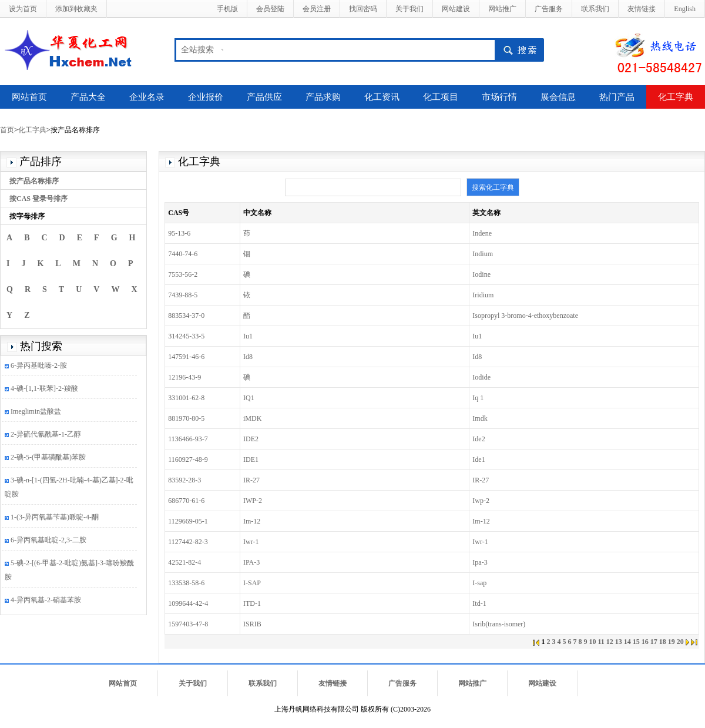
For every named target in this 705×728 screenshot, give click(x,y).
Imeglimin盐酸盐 (36, 412)
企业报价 (206, 97)
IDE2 (251, 439)
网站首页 (29, 97)
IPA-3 (251, 562)
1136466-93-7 (188, 439)
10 (592, 642)
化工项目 (441, 97)
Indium (483, 254)
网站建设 (456, 9)
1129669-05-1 (188, 521)
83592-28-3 (184, 480)
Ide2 (479, 439)
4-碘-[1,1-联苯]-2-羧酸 (44, 390)
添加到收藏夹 (76, 9)
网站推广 (502, 9)
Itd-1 (479, 603)
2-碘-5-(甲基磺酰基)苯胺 (48, 458)
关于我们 (409, 9)
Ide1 (479, 459)
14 (627, 642)
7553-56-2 (183, 274)
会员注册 (317, 9)
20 (680, 642)
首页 (7, 130)
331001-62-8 (186, 398)
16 (645, 642)
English (685, 9)
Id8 (248, 357)
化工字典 (676, 97)
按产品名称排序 (34, 181)
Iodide (481, 377)
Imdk (480, 418)
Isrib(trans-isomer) (499, 624)
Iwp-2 (481, 501)
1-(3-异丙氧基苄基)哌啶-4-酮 (55, 518)
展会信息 (558, 97)
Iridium (483, 295)
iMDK (252, 418)
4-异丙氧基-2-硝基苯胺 (46, 601)
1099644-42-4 (188, 603)
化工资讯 (382, 97)
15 (636, 642)
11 (601, 642)
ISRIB (252, 624)
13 (619, 642)
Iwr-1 (251, 542)
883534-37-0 (186, 316)
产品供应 (264, 97)
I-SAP (252, 583)
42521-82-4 (184, 562)
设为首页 (23, 9)
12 (610, 642)
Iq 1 (478, 398)
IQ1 (249, 398)
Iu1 (248, 336)
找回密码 (363, 9)
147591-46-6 (186, 357)
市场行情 (499, 97)
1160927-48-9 (188, 459)
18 (663, 642)
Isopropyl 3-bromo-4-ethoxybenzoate (525, 316)
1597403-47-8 (188, 624)
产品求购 (323, 97)
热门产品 (617, 97)
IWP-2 (253, 501)
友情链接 (642, 9)
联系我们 (595, 9)
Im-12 (252, 521)
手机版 (227, 9)
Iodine (481, 274)
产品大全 (88, 97)
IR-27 (251, 480)
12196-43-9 (184, 377)
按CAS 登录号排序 (38, 199)
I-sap (479, 583)
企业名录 (147, 97)
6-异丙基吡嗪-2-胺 (39, 367)
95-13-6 (179, 233)
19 (672, 642)
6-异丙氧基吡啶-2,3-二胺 (48, 541)
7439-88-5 (183, 295)
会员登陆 (270, 9)
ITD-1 (252, 603)
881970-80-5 (186, 418)
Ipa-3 (480, 562)
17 (654, 642)
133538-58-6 (186, 583)
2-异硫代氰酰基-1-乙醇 (46, 435)
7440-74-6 (183, 254)
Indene (482, 233)
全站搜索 (197, 50)
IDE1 (251, 459)
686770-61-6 (186, 501)
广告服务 (549, 9)
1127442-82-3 (188, 542)
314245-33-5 (186, 336)
